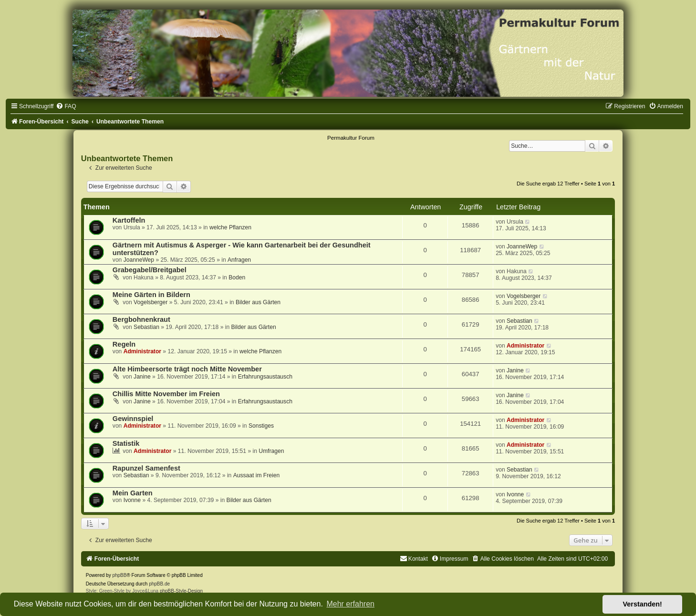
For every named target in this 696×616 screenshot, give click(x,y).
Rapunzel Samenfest (146, 468)
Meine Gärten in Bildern (151, 295)
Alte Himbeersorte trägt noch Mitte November (187, 369)
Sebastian (146, 327)
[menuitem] (66, 106)
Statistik (126, 443)
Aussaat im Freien (256, 475)
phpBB (119, 575)
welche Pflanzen (230, 227)
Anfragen (239, 260)
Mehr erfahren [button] (350, 604)
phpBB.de (159, 584)
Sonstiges (261, 426)
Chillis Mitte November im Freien (166, 394)
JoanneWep (139, 260)
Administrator (142, 351)
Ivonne (132, 500)
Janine (142, 377)
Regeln (124, 344)
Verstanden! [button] (643, 604)
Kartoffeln (129, 220)
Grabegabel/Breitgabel (150, 270)
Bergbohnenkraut (141, 319)
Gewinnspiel (133, 419)
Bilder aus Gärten (258, 302)
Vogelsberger (151, 302)
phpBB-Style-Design (181, 591)
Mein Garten (133, 493)
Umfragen (271, 451)
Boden (237, 277)
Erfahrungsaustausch (265, 377)
